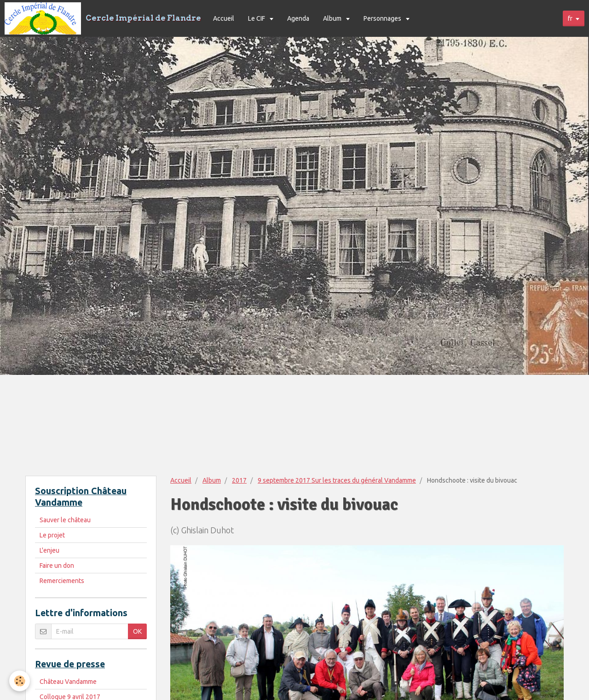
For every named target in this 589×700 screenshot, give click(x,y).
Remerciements (62, 581)
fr (570, 18)
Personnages (383, 18)
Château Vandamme (68, 682)
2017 (239, 480)
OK (137, 631)
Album (333, 18)
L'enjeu (49, 550)
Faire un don (57, 566)
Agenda (298, 18)
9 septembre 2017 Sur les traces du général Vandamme (337, 480)
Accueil (224, 18)
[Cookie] (20, 681)
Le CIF (257, 18)
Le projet (52, 535)
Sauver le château (65, 520)
